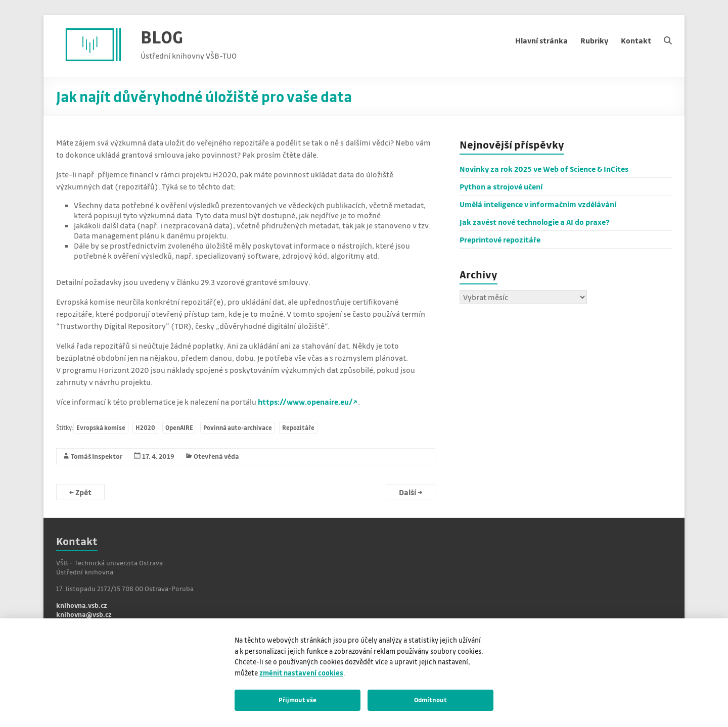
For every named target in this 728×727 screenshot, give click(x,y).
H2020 (145, 428)
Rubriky (594, 40)
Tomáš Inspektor (97, 456)
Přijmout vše (298, 700)
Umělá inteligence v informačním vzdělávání (538, 204)
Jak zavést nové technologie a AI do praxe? (535, 222)
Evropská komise (101, 428)
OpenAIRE (179, 428)
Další (411, 492)
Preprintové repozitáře (500, 239)
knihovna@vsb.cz (84, 614)
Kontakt (636, 40)
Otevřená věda (216, 456)
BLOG (162, 37)
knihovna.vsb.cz (82, 605)
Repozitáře (298, 428)
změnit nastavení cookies (301, 673)
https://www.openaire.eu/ (305, 402)
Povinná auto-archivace (238, 428)
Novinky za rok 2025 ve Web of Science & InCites (544, 169)
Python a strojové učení (501, 186)
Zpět (80, 492)
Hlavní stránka (541, 40)
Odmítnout (430, 700)
